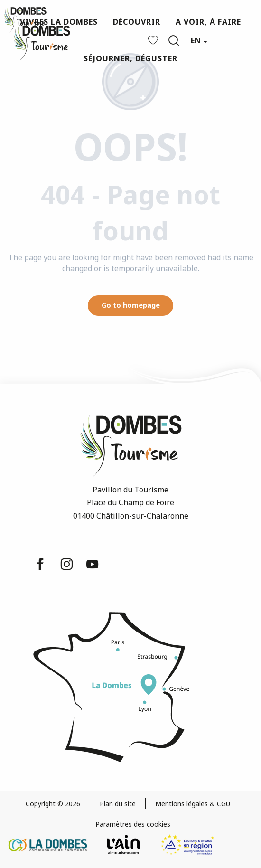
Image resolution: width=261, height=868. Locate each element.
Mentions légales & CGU (193, 804)
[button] (174, 40)
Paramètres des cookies (133, 824)
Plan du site (118, 804)
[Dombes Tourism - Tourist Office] (25, 20)
